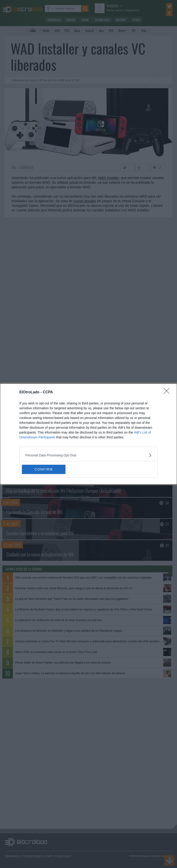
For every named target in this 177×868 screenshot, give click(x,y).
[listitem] (88, 455)
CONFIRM (44, 469)
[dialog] (88, 434)
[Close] (168, 392)
